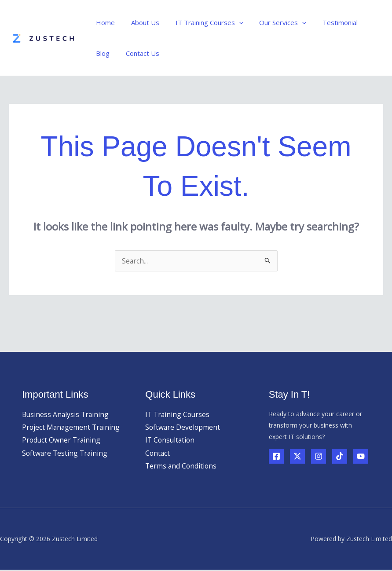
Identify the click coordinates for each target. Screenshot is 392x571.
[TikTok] (340, 456)
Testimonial (327, 22)
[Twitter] (297, 456)
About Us (141, 22)
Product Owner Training (62, 440)
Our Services (273, 22)
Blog (365, 22)
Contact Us (111, 53)
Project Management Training (72, 428)
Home (104, 22)
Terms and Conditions (182, 467)
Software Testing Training (66, 454)
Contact (158, 454)
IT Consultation (171, 440)
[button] (232, 22)
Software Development (183, 428)
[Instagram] (319, 456)
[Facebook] (276, 456)
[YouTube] (361, 456)
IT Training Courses (202, 22)
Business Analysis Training (66, 414)
